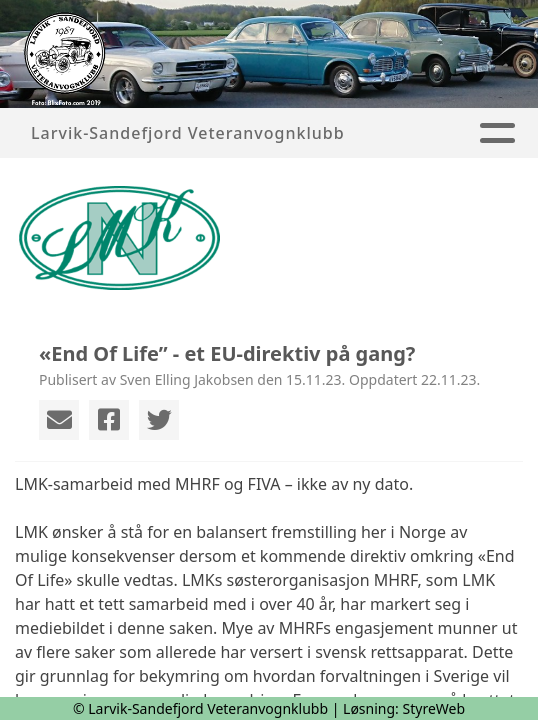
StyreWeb (434, 708)
